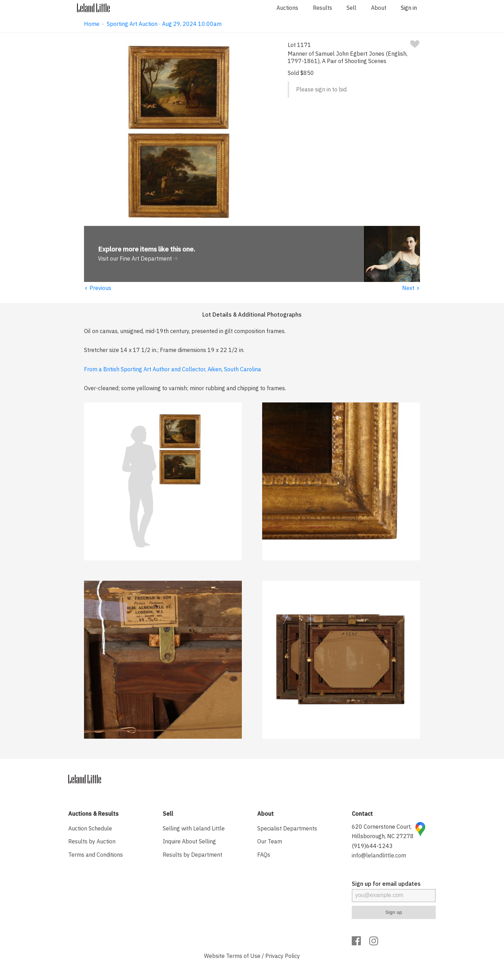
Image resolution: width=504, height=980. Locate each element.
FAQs (264, 855)
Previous (98, 288)
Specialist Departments (287, 828)
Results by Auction (92, 841)
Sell (351, 8)
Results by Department (192, 855)
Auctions (287, 8)
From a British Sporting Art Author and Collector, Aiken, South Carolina (173, 369)
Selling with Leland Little (194, 828)
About (379, 8)
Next (411, 288)
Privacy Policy (283, 956)
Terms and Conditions (96, 855)
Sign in (409, 8)
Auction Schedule (90, 828)
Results (323, 8)
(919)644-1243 (372, 846)
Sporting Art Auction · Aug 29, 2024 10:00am (164, 24)
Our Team (270, 841)
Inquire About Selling (189, 841)
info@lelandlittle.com (379, 855)
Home (92, 24)
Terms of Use (243, 956)
